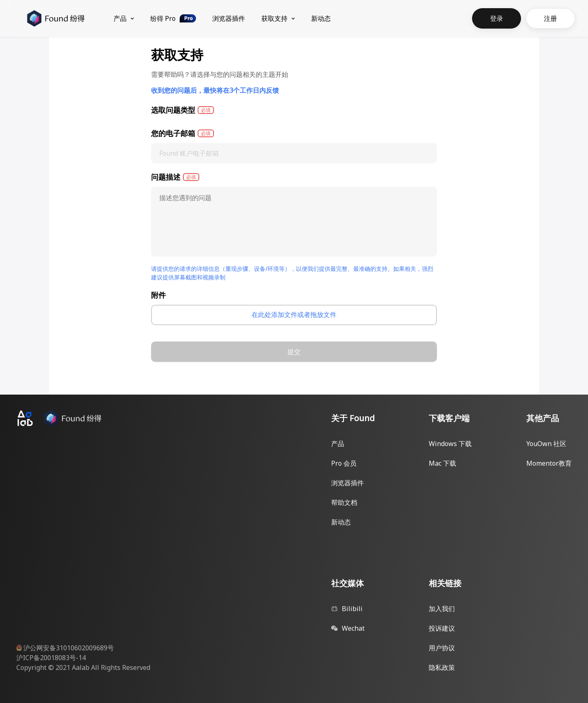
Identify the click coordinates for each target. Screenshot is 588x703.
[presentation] (294, 315)
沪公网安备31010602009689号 (69, 648)
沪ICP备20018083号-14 (51, 658)
